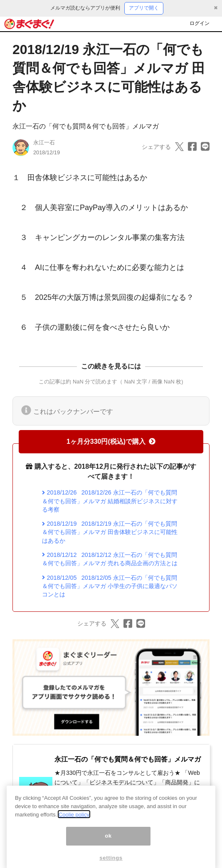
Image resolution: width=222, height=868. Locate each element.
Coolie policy (74, 821)
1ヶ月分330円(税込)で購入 (111, 441)
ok (108, 842)
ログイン (200, 23)
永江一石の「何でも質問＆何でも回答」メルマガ (86, 126)
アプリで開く (144, 8)
